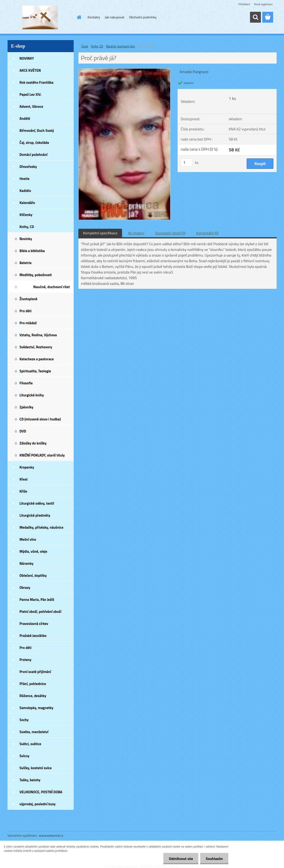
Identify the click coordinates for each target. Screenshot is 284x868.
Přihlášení (244, 4)
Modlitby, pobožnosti (36, 275)
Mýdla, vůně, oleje (34, 551)
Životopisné (29, 299)
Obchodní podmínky (143, 17)
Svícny (25, 756)
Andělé (25, 118)
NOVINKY (27, 58)
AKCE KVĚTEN (30, 70)
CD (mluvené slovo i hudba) (40, 419)
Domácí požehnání (34, 155)
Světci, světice (30, 744)
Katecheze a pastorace (37, 359)
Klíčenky (26, 215)
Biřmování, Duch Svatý (37, 131)
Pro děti (26, 311)
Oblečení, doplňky (33, 575)
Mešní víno (28, 539)
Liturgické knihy (32, 395)
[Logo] (40, 17)
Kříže (23, 491)
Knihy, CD (27, 227)
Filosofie (26, 383)
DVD (23, 431)
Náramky (27, 563)
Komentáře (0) (207, 233)
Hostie (25, 179)
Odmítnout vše (180, 859)
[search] (255, 17)
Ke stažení (136, 233)
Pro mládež (28, 323)
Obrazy (25, 588)
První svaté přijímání (35, 672)
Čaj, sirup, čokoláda (34, 143)
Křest (24, 479)
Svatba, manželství (34, 732)
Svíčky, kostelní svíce (36, 768)
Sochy (24, 720)
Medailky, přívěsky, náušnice (42, 527)
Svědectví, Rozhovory (36, 347)
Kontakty (94, 17)
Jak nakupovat (115, 17)
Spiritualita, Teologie (35, 371)
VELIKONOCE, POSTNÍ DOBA (41, 792)
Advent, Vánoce (31, 106)
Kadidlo (25, 191)
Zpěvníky (27, 407)
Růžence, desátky (33, 696)
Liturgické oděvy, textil (37, 503)
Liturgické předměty (35, 515)
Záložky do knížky (33, 443)
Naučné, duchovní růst (52, 287)
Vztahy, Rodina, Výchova (38, 335)
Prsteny (25, 660)
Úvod (85, 46)
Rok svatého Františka (37, 82)
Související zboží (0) (170, 233)
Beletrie (26, 263)
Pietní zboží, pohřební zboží (40, 612)
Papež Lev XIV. (31, 94)
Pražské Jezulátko (33, 636)
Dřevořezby (28, 167)
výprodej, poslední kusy (38, 804)
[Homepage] (79, 17)
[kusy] (187, 163)
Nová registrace (263, 4)
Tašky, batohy (30, 780)
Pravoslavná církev (34, 624)
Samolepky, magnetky (36, 708)
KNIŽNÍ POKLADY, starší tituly (42, 455)
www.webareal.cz (51, 835)
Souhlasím (214, 859)
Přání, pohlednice (33, 684)
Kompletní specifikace (100, 233)
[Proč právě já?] (125, 71)
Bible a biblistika (32, 251)
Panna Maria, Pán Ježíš (37, 600)
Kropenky (27, 467)
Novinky (26, 239)
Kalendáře (27, 203)
